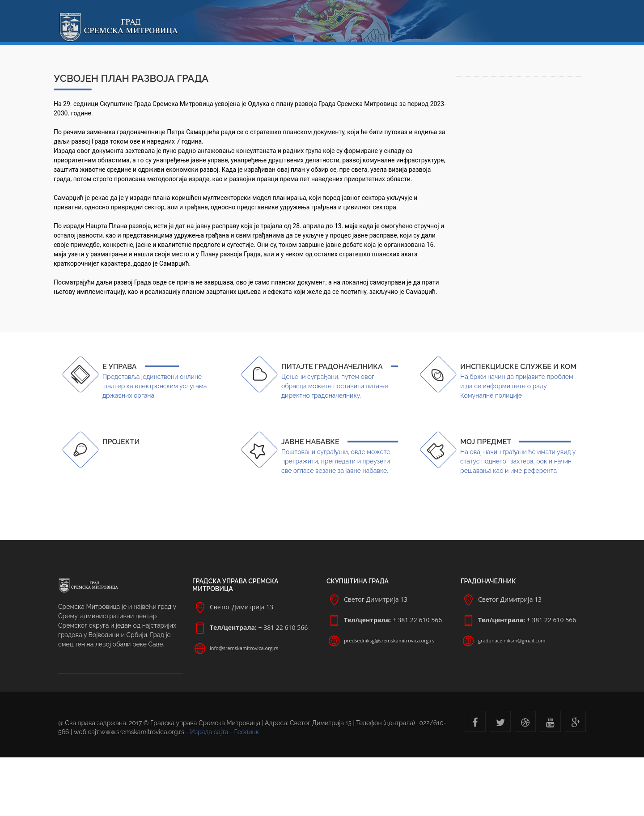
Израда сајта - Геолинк (225, 732)
